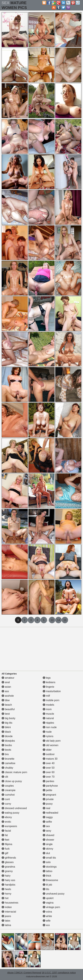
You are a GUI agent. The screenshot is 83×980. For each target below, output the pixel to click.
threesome (50, 880)
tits (46, 889)
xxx (46, 925)
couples (8, 786)
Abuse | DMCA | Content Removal (24, 973)
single (48, 844)
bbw (6, 700)
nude (47, 732)
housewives (10, 903)
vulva (47, 912)
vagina (48, 903)
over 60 (49, 772)
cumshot (8, 795)
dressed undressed (14, 808)
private (48, 799)
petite (48, 790)
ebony (7, 817)
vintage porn (51, 907)
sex (46, 826)
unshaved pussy (54, 894)
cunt (6, 799)
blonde (7, 736)
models (48, 705)
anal (6, 682)
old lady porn (52, 741)
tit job (47, 885)
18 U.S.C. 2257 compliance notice (59, 973)
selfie (47, 822)
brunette (8, 759)
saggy (48, 817)
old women (51, 745)
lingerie (48, 687)
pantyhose (50, 786)
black (6, 732)
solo (47, 862)
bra (5, 754)
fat (5, 835)
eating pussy (10, 813)
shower (48, 840)
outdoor (49, 754)
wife (47, 921)
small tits (49, 858)
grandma (8, 867)
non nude (50, 727)
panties (48, 781)
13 (52, 620)
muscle (48, 714)
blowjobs (8, 741)
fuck (6, 849)
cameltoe (8, 763)
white (47, 916)
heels (6, 889)
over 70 (49, 777)
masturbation (52, 691)
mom (47, 709)
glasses (8, 862)
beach (7, 705)
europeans (9, 826)
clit (5, 777)
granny (7, 871)
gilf (5, 853)
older (47, 750)
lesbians (49, 682)
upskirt (48, 898)
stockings (50, 867)
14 (58, 620)
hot (5, 898)
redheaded (50, 813)
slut (46, 853)
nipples (48, 723)
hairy (6, 876)
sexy (47, 831)
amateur (8, 678)
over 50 (49, 768)
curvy (6, 804)
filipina (7, 844)
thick (47, 876)
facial (6, 831)
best (6, 714)
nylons (48, 736)
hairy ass (8, 880)
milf (46, 696)
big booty (8, 718)
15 (65, 620)
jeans (6, 916)
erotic (6, 822)
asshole (8, 696)
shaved (48, 835)
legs (47, 678)
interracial (9, 912)
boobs (7, 745)
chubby (7, 768)
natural (48, 718)
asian (6, 687)
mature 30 (50, 759)
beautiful (8, 709)
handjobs (8, 885)
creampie (9, 790)
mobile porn (51, 700)
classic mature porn (14, 772)
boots (6, 750)
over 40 (49, 763)
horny (6, 894)
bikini (6, 727)
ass (5, 691)
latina (6, 925)
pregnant (49, 795)
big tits (7, 723)
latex (6, 921)
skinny (48, 849)
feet (5, 840)
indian (7, 907)
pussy (48, 804)
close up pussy (12, 781)
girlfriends (9, 858)
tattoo (48, 871)
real (46, 808)
